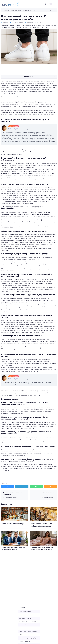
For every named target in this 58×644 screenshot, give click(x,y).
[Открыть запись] (14, 518)
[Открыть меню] (56, 4)
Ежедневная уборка (25, 615)
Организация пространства (28, 621)
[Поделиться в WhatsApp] (36, 486)
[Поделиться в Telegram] (22, 486)
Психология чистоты (26, 628)
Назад (54, 10)
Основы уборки (24, 625)
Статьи (21, 635)
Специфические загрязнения (28, 631)
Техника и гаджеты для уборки (29, 638)
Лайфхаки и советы (25, 618)
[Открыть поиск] (46, 4)
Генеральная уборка (25, 611)
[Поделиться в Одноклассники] (50, 486)
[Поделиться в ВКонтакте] (8, 486)
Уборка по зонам (25, 641)
